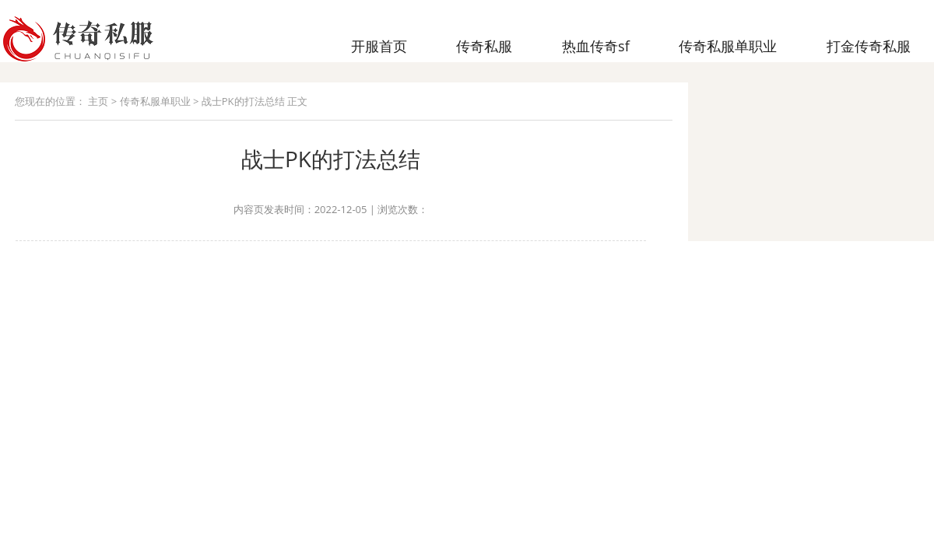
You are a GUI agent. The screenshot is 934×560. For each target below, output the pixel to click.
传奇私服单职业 (155, 101)
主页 (98, 101)
